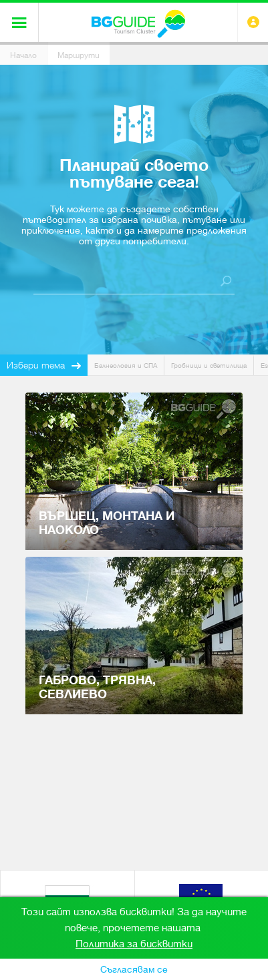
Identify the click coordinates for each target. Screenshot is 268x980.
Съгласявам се (134, 969)
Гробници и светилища (209, 365)
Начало (23, 55)
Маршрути (79, 55)
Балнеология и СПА (126, 365)
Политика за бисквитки (134, 944)
